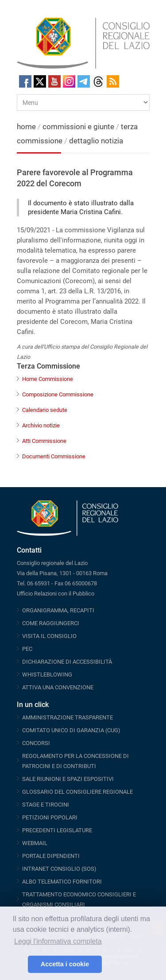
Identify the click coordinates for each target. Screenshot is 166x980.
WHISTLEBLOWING (47, 674)
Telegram (84, 81)
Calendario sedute (45, 410)
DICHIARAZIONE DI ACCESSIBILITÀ (67, 662)
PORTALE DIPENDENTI (51, 856)
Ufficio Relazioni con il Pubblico (56, 594)
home (26, 127)
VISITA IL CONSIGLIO (49, 636)
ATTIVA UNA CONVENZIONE (58, 687)
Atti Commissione (44, 441)
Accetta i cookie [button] (65, 964)
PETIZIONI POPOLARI (50, 817)
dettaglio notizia (96, 141)
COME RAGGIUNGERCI (51, 623)
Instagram (69, 81)
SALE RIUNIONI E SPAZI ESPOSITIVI (68, 779)
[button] (19, 965)
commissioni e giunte (78, 127)
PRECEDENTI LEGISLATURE (57, 830)
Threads (98, 81)
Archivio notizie (41, 425)
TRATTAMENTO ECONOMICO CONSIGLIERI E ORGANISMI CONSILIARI (79, 899)
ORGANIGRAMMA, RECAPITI (58, 610)
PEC (27, 649)
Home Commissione (48, 379)
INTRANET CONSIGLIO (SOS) (59, 869)
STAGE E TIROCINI (46, 805)
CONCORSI (36, 743)
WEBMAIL (35, 843)
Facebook (25, 81)
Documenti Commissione (54, 456)
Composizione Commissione (58, 394)
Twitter (40, 81)
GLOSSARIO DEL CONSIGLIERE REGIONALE (77, 792)
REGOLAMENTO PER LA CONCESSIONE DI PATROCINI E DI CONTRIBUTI (75, 761)
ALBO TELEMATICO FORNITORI (62, 882)
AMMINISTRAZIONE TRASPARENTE (68, 717)
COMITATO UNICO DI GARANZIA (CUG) (71, 730)
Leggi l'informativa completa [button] (58, 941)
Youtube (54, 81)
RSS (113, 81)
